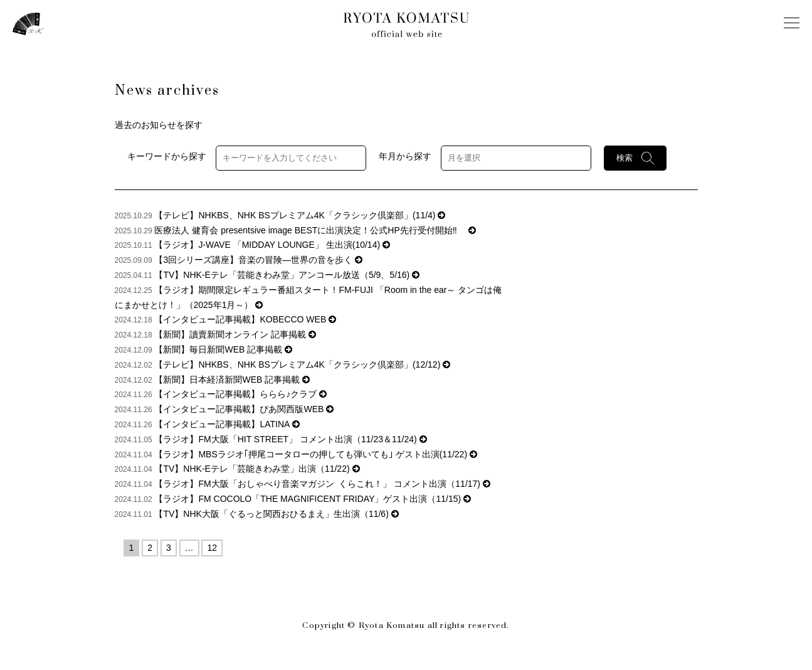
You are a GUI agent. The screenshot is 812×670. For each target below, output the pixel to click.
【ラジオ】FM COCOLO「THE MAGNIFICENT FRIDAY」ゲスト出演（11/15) (313, 499)
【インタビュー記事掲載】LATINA (227, 424)
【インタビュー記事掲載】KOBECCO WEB (245, 319)
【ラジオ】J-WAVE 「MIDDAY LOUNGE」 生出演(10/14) (272, 245)
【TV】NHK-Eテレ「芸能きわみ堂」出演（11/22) (257, 469)
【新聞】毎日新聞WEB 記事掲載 (223, 349)
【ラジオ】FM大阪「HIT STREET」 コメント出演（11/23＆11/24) (290, 439)
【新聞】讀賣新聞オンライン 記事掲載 (235, 334)
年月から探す (405, 157)
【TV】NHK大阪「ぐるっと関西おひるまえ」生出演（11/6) (276, 514)
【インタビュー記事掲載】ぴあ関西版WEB (244, 409)
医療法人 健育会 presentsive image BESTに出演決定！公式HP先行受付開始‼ (315, 230)
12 (212, 548)
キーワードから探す (167, 157)
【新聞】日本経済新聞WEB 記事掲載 (232, 380)
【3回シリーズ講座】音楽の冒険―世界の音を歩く (258, 260)
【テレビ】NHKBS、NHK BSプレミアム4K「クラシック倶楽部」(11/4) (300, 215)
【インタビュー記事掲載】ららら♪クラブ (240, 394)
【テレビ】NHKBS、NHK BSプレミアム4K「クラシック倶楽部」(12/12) (302, 364)
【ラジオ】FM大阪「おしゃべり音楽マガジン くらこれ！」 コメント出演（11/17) (322, 484)
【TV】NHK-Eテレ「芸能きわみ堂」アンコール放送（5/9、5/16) (287, 275)
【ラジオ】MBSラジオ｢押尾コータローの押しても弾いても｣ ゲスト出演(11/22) (315, 454)
